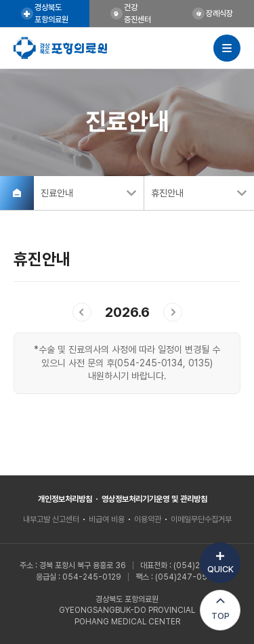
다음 (173, 312)
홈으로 (17, 193)
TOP (220, 616)
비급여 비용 (107, 519)
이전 (82, 312)
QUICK (220, 569)
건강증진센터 (137, 14)
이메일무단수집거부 (201, 519)
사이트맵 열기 (227, 48)
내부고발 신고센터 (51, 519)
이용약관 (148, 519)
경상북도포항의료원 (51, 14)
